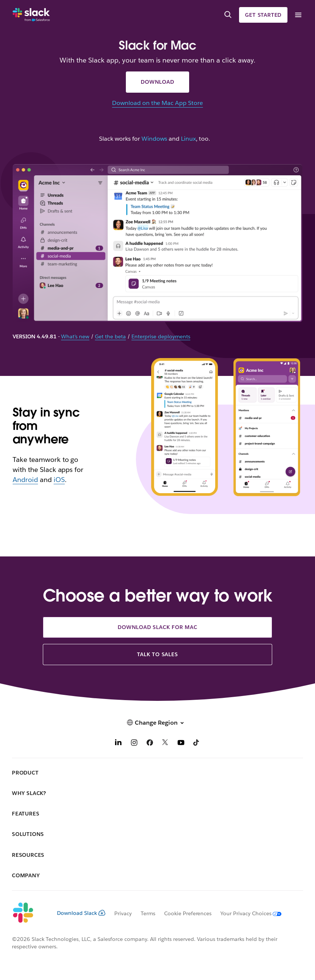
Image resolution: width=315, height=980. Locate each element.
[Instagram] (134, 743)
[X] (165, 743)
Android (25, 480)
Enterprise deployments (161, 336)
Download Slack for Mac (157, 627)
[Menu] (298, 15)
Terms (148, 913)
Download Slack (81, 913)
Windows (154, 139)
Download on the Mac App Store (157, 103)
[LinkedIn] (118, 743)
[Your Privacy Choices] (246, 913)
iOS (59, 480)
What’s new (75, 336)
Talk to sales (157, 654)
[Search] (228, 15)
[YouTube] (181, 743)
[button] (157, 723)
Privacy (123, 913)
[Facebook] (150, 743)
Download (157, 82)
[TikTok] (197, 743)
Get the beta (110, 336)
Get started (263, 15)
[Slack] (31, 15)
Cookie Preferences (188, 913)
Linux (188, 139)
